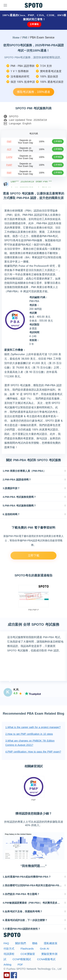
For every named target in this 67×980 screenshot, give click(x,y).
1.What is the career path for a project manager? (33, 727)
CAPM (9, 157)
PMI (25, 37)
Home (16, 37)
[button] (33, 471)
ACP (9, 149)
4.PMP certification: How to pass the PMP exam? (33, 752)
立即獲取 (34, 24)
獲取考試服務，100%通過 (33, 92)
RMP (9, 173)
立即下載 (34, 555)
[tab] (33, 471)
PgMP (9, 165)
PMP (9, 142)
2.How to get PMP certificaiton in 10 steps (29, 734)
